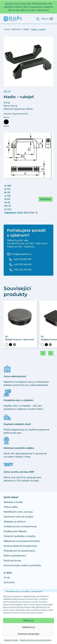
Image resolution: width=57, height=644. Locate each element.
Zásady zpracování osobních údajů (36, 640)
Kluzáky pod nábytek (15, 531)
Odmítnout (28, 627)
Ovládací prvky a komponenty (20, 526)
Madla (26, 29)
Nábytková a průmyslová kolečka (22, 541)
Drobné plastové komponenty (20, 546)
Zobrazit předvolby (28, 634)
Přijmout (28, 620)
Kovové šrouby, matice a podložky (22, 565)
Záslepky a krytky (13, 502)
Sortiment (16, 29)
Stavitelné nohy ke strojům (19, 517)
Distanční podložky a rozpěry (20, 536)
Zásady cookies (11, 640)
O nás (7, 578)
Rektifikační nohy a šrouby (18, 512)
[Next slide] (51, 353)
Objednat (46, 199)
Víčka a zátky (11, 507)
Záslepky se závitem (15, 522)
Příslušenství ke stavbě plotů (19, 551)
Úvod (7, 29)
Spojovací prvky (12, 560)
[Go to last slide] (43, 353)
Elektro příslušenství (15, 556)
